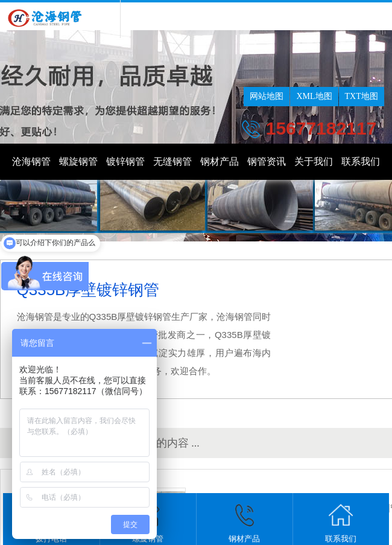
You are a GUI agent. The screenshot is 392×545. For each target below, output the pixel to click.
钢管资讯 (267, 161)
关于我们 (314, 161)
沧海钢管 (31, 161)
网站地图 (267, 96)
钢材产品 (220, 161)
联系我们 (361, 161)
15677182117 (321, 128)
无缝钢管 (172, 161)
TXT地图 (362, 96)
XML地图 (314, 96)
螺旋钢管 (78, 161)
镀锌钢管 (125, 161)
